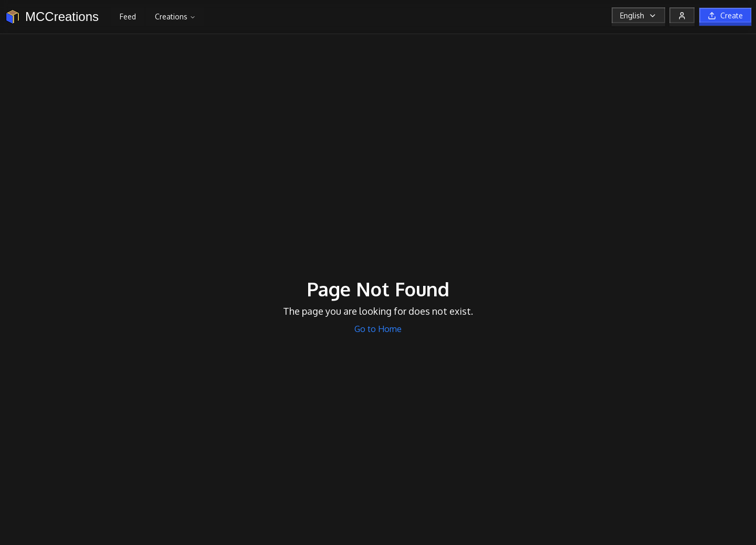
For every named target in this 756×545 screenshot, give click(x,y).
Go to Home (378, 329)
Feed (128, 17)
